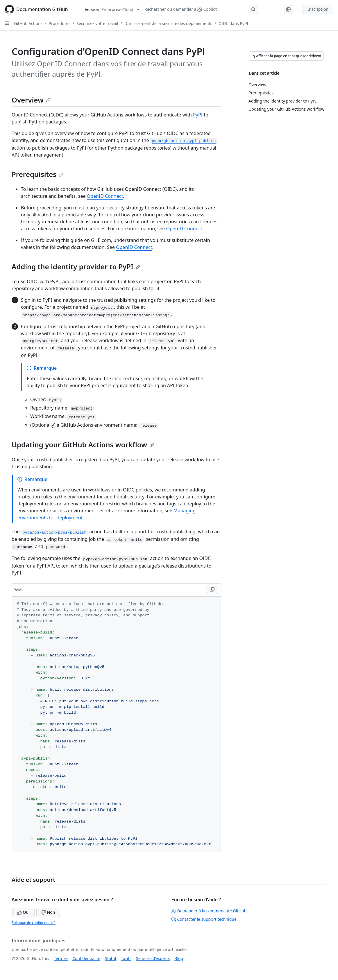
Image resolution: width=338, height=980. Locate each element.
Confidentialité (86, 958)
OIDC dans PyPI (233, 23)
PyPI (198, 115)
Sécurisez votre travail (97, 23)
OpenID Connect (105, 196)
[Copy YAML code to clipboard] (212, 590)
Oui (23, 912)
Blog (179, 958)
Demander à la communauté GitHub (209, 911)
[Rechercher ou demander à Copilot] (200, 9)
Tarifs (126, 958)
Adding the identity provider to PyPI (76, 266)
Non (48, 912)
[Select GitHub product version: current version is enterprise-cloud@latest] (112, 9)
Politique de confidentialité (34, 923)
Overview (31, 100)
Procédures (60, 23)
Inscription (318, 9)
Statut (111, 958)
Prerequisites (37, 174)
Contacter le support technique (204, 919)
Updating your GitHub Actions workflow (83, 445)
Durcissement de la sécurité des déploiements (168, 23)
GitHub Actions (28, 23)
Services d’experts (153, 958)
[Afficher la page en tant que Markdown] (286, 56)
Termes (61, 958)
